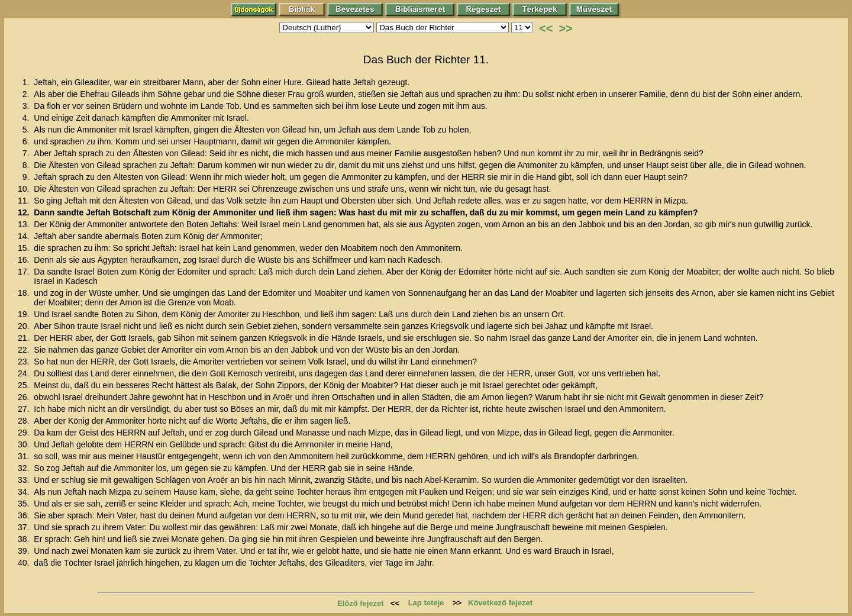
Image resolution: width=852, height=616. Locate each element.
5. (27, 130)
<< (546, 28)
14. (25, 236)
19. (25, 314)
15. (25, 248)
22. (25, 350)
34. (25, 492)
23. (25, 362)
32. (25, 468)
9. (27, 177)
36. (25, 515)
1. (27, 82)
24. (25, 373)
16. (25, 260)
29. (25, 433)
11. (25, 201)
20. (25, 326)
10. (25, 189)
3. (27, 106)
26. (25, 397)
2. (27, 94)
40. (25, 563)
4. (27, 118)
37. (25, 527)
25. (25, 385)
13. (25, 224)
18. (25, 293)
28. (25, 421)
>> (565, 28)
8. (27, 165)
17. (25, 272)
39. (25, 551)
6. (27, 141)
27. (25, 409)
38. (25, 539)
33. (25, 480)
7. (27, 153)
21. (25, 338)
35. (25, 504)
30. (25, 444)
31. (25, 456)
